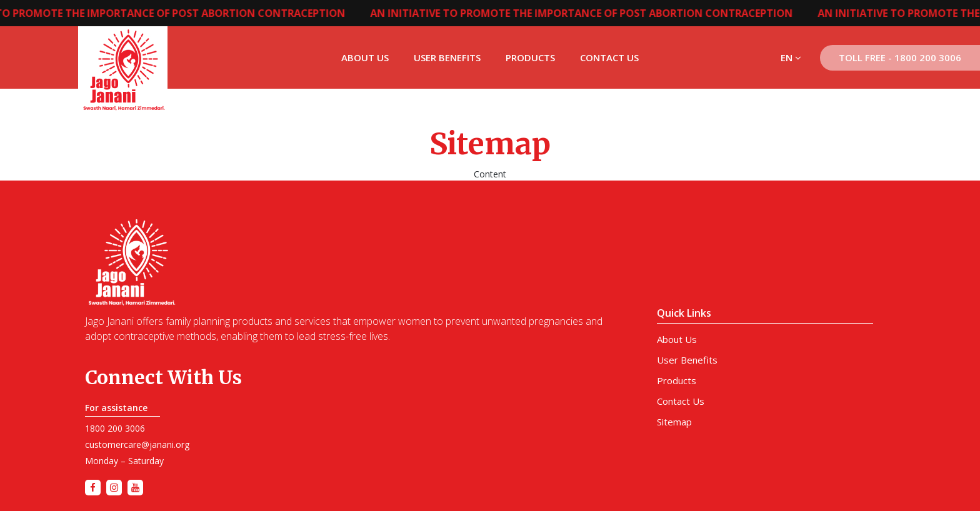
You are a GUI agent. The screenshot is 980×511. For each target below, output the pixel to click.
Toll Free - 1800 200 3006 (900, 57)
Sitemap (674, 422)
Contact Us (609, 57)
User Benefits (447, 57)
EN (791, 57)
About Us (365, 57)
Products (530, 57)
